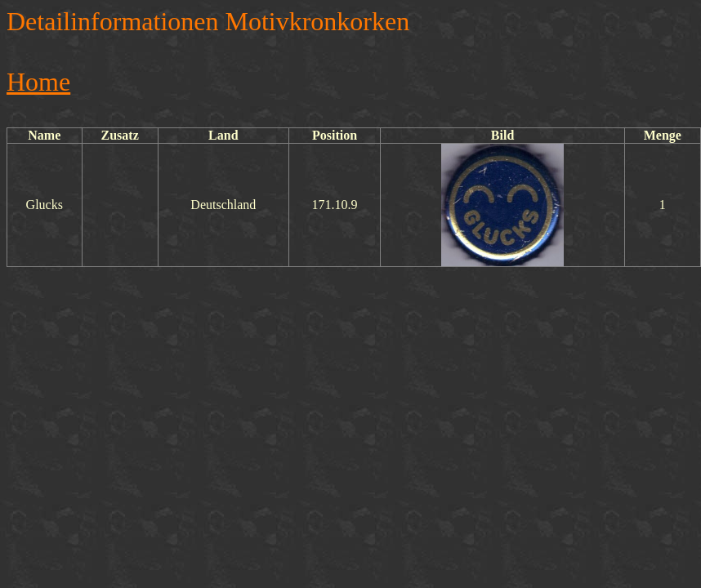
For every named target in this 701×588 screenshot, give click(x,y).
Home (38, 82)
